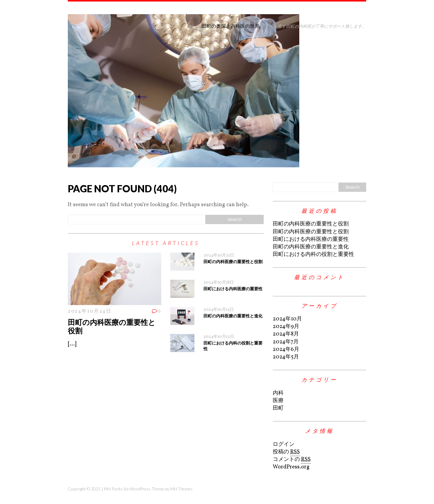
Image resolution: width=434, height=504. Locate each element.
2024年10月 (287, 319)
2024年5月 (286, 357)
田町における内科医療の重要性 (233, 289)
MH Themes (181, 489)
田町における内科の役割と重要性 (313, 255)
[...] (72, 344)
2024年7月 (286, 342)
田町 (278, 408)
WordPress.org (291, 467)
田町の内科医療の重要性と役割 (112, 326)
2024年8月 (286, 334)
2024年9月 (286, 327)
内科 (278, 393)
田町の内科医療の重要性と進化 (233, 316)
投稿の (286, 452)
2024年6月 (286, 350)
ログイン (284, 444)
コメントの (292, 460)
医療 (278, 401)
